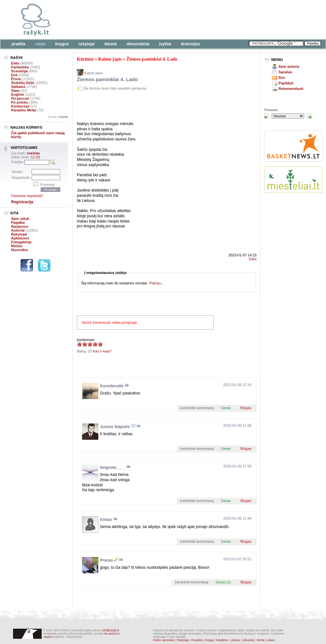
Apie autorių (289, 66)
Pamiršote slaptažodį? (27, 196)
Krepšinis (222, 640)
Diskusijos (191, 44)
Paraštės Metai (24, 110)
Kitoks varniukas (164, 640)
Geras (226, 408)
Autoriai (18, 230)
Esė (14, 75)
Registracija (22, 202)
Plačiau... (156, 283)
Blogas (246, 408)
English (18, 94)
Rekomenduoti (291, 89)
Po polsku (20, 102)
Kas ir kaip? (102, 351)
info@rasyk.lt (110, 630)
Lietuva (235, 640)
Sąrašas (285, 72)
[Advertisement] (153, 107)
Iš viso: (58, 117)
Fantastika (20, 67)
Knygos (62, 44)
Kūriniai (85, 59)
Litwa (270, 640)
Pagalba (18, 222)
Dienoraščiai (138, 44)
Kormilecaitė (112, 386)
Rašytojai (86, 44)
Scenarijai (20, 71)
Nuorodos (20, 250)
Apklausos (20, 238)
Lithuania (248, 640)
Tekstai (111, 44)
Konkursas (20, 106)
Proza (16, 79)
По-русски (20, 98)
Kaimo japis (110, 59)
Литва (261, 640)
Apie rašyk (20, 219)
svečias (33, 153)
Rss (282, 78)
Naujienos (20, 226)
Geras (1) (223, 582)
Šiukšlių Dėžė (23, 83)
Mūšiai (17, 246)
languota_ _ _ (113, 467)
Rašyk (40, 44)
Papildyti (286, 83)
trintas (106, 520)
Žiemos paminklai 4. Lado (152, 59)
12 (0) (36, 157)
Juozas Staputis (115, 427)
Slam (15, 91)
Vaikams (18, 87)
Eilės (15, 63)
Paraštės (197, 640)
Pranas (106, 560)
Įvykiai (165, 44)
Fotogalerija (21, 242)
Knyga (209, 640)
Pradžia (19, 44)
